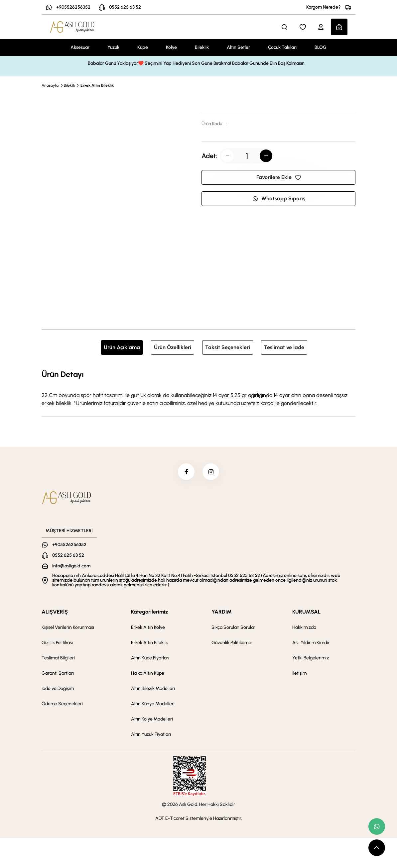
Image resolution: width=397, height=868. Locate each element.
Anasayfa (50, 85)
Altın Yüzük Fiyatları (151, 734)
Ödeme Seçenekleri (62, 704)
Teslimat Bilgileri (58, 658)
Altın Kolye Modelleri (152, 719)
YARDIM (222, 612)
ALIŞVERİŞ (55, 612)
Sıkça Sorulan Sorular (233, 627)
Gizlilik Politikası (57, 643)
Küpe (143, 47)
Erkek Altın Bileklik (97, 85)
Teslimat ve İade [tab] (284, 347)
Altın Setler (238, 47)
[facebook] (186, 472)
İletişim (299, 673)
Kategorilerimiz (149, 612)
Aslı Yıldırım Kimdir (311, 643)
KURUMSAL (306, 612)
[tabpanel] (198, 388)
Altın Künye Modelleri (153, 704)
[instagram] (211, 472)
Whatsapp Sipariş (279, 198)
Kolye (171, 47)
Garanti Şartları (58, 673)
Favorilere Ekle (279, 177)
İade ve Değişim (58, 688)
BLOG (321, 47)
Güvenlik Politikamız (232, 643)
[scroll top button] (377, 848)
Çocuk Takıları (282, 47)
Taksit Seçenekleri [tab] (228, 347)
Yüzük (113, 47)
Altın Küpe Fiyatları (150, 658)
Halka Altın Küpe (148, 673)
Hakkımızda (304, 627)
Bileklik (202, 47)
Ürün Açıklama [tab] (122, 347)
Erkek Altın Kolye (148, 627)
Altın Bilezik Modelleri (153, 688)
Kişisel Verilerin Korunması (68, 627)
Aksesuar (80, 47)
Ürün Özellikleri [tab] (173, 347)
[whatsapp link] (377, 826)
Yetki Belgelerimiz (311, 658)
